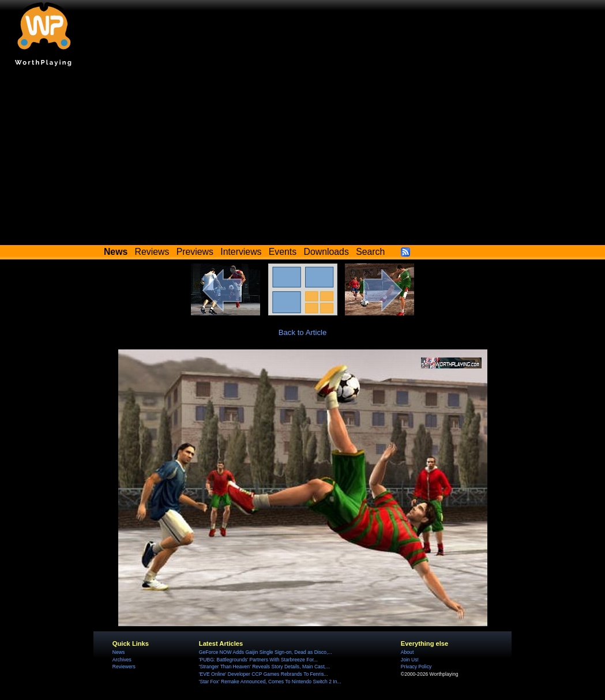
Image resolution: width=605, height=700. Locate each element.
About (407, 652)
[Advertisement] (302, 159)
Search (370, 252)
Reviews (152, 252)
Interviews (241, 252)
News (119, 652)
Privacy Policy (416, 667)
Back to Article (303, 332)
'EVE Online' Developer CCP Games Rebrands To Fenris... (264, 674)
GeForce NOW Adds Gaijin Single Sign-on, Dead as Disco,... (266, 652)
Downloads (326, 252)
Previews (195, 252)
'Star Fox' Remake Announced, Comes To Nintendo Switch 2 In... (270, 682)
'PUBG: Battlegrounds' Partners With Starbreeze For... (258, 660)
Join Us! (410, 660)
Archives (122, 660)
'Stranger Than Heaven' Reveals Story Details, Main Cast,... (264, 667)
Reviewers (124, 667)
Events (283, 252)
